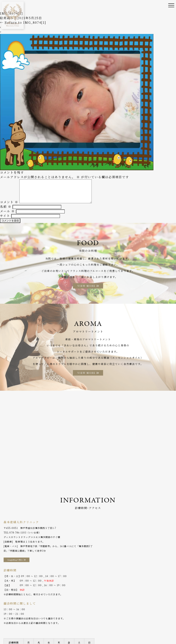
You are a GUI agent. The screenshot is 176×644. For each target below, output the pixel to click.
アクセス (160, 627)
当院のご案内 (23, 627)
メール (7, 215)
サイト (5, 219)
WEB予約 (24, 633)
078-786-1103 (18, 538)
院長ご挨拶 (41, 627)
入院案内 (104, 627)
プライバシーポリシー (61, 633)
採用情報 (39, 633)
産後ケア (72, 627)
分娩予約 (9, 633)
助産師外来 (88, 627)
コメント (9, 205)
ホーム (7, 627)
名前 (6, 210)
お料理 (117, 627)
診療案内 (57, 627)
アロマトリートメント (138, 627)
